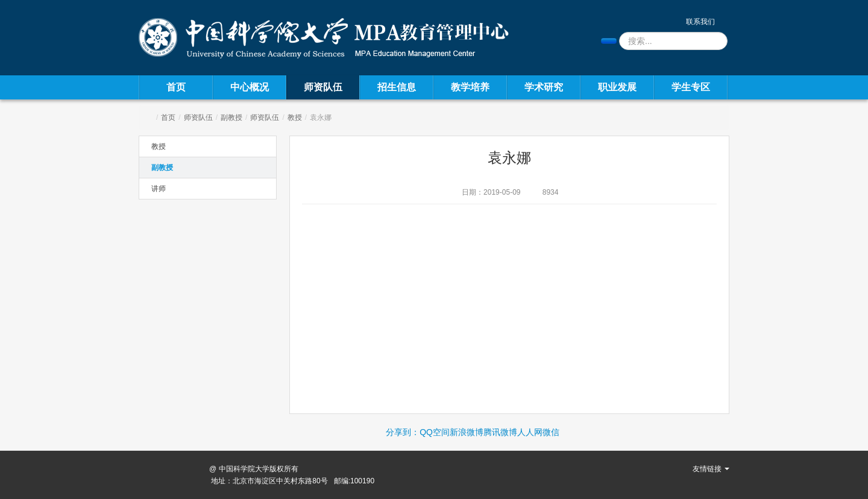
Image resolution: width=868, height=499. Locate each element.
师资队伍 (323, 87)
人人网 (530, 432)
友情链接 (711, 469)
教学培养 (470, 87)
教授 (295, 118)
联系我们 (700, 22)
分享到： (403, 432)
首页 (176, 87)
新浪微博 (467, 432)
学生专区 (691, 87)
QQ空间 (435, 432)
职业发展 (617, 87)
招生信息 (397, 87)
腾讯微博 (500, 432)
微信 (551, 432)
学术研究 (544, 87)
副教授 (231, 118)
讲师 (159, 189)
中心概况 (250, 87)
